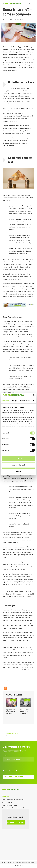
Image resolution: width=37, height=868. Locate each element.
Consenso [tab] (6, 401)
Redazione (7, 20)
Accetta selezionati (18, 465)
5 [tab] (24, 720)
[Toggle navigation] (31, 4)
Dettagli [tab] (14, 401)
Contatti (4, 862)
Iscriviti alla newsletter (18, 777)
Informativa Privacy (29, 862)
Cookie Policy (19, 865)
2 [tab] (16, 720)
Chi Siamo (19, 862)
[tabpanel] (11, 707)
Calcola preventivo (16, 822)
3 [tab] (18, 720)
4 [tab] (21, 720)
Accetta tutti (19, 459)
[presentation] (16, 766)
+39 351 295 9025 (7, 802)
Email (5, 756)
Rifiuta (19, 471)
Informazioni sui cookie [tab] (27, 401)
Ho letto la (12, 771)
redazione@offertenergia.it (9, 805)
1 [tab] (13, 720)
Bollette (23, 20)
